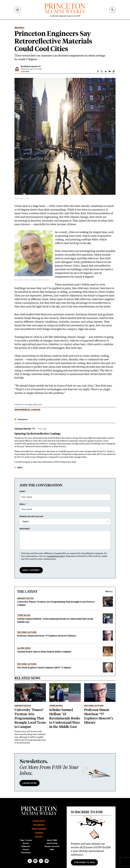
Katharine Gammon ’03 (32, 66)
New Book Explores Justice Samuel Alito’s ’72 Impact (44, 668)
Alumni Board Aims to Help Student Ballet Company (44, 652)
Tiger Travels (26, 840)
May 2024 (33, 404)
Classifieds (26, 853)
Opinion (39, 833)
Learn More (30, 783)
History (39, 837)
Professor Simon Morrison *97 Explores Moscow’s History (47, 636)
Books (26, 843)
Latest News (39, 821)
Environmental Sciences (27, 410)
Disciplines (39, 825)
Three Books (24, 615)
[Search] (112, 10)
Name (22, 491)
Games (26, 850)
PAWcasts (26, 846)
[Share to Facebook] (98, 71)
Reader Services (52, 846)
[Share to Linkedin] (106, 71)
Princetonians (39, 829)
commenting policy (56, 556)
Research (19, 28)
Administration (25, 598)
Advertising (52, 843)
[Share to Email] (110, 71)
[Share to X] (102, 71)
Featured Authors (27, 632)
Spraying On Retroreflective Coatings (38, 434)
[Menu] (18, 10)
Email (22, 504)
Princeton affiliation (31, 517)
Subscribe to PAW (84, 863)
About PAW (52, 840)
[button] (114, 71)
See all (109, 592)
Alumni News (24, 648)
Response (24, 529)
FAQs (52, 850)
